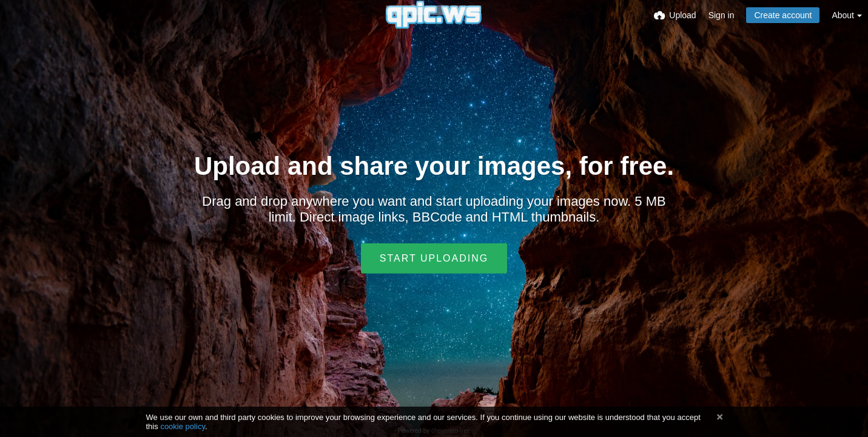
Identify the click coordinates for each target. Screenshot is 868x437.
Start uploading (434, 258)
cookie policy (183, 426)
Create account (783, 15)
